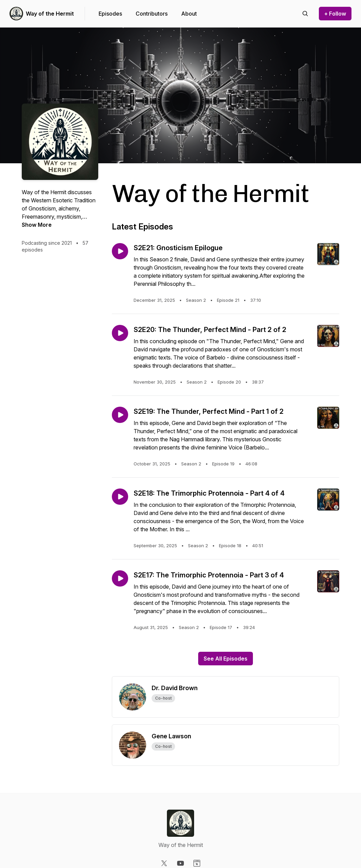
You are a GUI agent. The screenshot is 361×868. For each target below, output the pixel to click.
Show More (37, 225)
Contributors (152, 14)
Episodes (110, 14)
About (189, 14)
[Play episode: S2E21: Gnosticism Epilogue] (120, 251)
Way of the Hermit (50, 14)
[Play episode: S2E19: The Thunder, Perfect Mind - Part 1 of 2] (120, 415)
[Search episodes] (305, 14)
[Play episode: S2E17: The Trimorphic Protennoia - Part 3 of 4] (120, 578)
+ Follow (335, 14)
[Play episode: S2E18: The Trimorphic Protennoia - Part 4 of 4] (120, 497)
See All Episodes (226, 659)
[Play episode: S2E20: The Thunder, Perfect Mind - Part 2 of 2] (120, 333)
